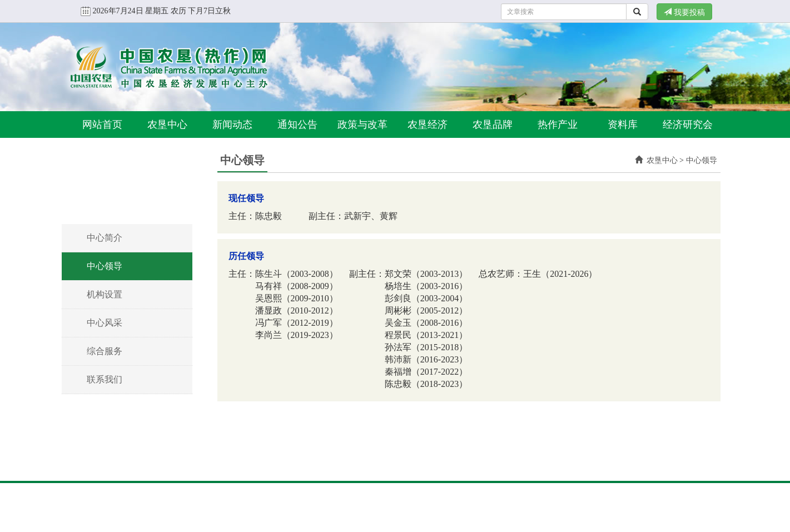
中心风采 (105, 323)
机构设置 (105, 294)
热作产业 (558, 125)
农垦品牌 (493, 125)
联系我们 (105, 379)
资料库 (623, 125)
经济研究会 (688, 125)
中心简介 (105, 238)
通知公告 (297, 125)
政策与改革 (362, 125)
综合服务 (105, 351)
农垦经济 (428, 125)
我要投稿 (684, 12)
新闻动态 (232, 125)
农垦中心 (167, 125)
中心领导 (105, 266)
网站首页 (102, 125)
